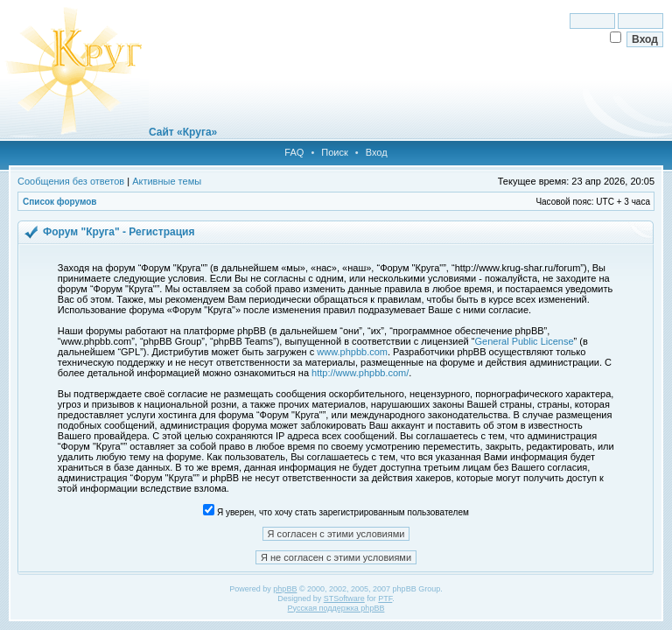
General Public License (524, 341)
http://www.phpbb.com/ (360, 373)
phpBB (285, 589)
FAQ (294, 152)
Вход (377, 152)
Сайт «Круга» (183, 132)
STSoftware (344, 598)
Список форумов (60, 202)
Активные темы (167, 181)
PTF (385, 598)
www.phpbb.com (352, 352)
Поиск (334, 152)
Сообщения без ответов (71, 181)
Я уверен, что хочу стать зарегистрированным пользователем (336, 512)
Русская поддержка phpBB (336, 608)
